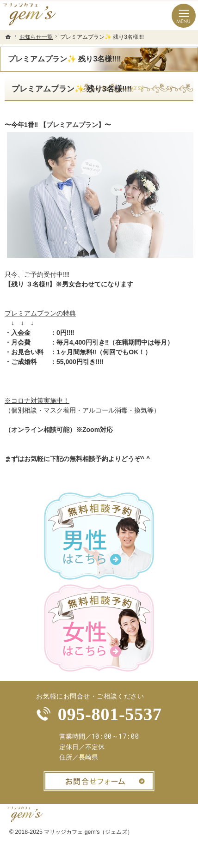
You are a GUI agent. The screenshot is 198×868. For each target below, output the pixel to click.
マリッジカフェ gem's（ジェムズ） (88, 832)
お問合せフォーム (99, 781)
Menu (184, 16)
